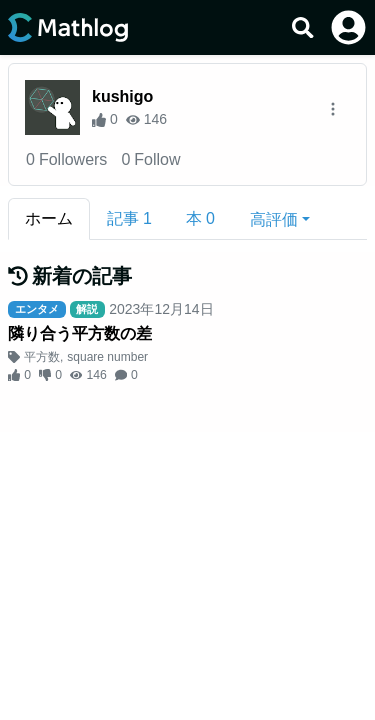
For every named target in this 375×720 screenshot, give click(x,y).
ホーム (49, 218)
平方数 (42, 357)
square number (107, 357)
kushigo (122, 96)
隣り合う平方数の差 (80, 333)
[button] (280, 219)
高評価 (274, 219)
